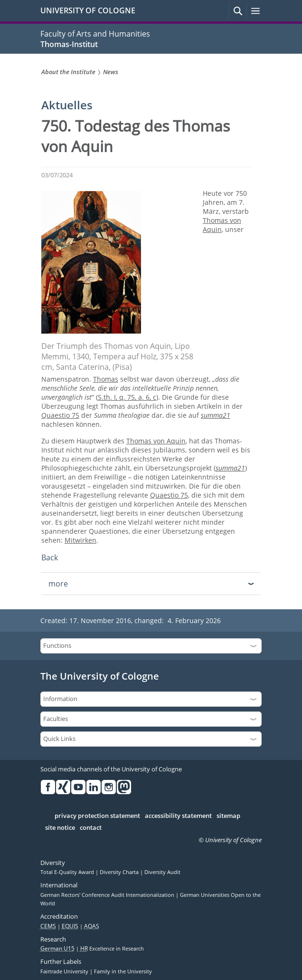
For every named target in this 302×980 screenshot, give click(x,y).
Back (50, 557)
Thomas (106, 379)
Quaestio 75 (60, 415)
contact (91, 828)
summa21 (216, 415)
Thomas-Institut (69, 44)
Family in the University (123, 971)
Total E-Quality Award (68, 872)
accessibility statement (178, 816)
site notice (60, 828)
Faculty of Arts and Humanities (95, 34)
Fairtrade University (65, 971)
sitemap (228, 816)
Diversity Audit (162, 872)
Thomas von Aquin (156, 441)
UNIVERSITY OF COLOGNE (88, 10)
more (58, 584)
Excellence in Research (112, 949)
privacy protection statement (97, 816)
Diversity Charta (120, 872)
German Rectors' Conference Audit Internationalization (108, 895)
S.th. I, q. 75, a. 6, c (127, 397)
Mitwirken (80, 540)
